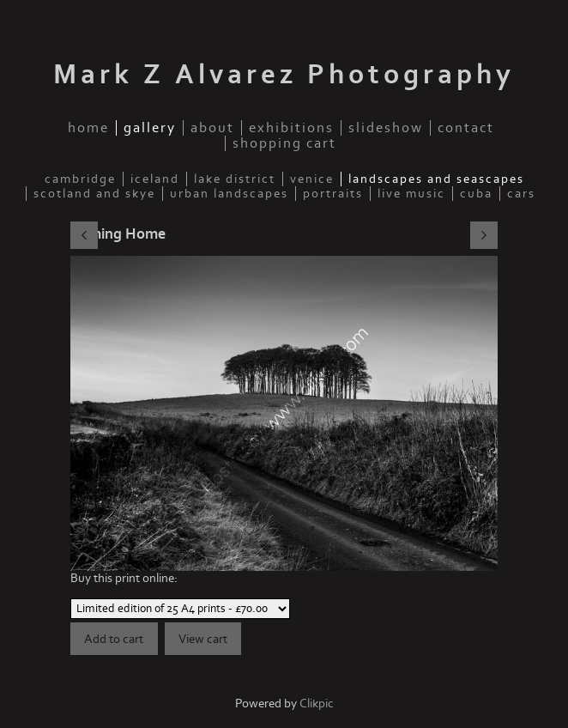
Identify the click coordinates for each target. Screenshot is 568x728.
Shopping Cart (284, 143)
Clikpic (317, 704)
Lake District (235, 179)
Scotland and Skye (94, 194)
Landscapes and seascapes (436, 179)
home (88, 128)
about (212, 128)
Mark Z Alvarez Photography (284, 75)
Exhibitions (291, 128)
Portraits (333, 194)
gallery (150, 128)
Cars (521, 194)
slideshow (386, 128)
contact (466, 128)
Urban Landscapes (229, 194)
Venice (312, 179)
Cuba (476, 194)
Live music (411, 194)
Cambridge (80, 179)
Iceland (155, 179)
